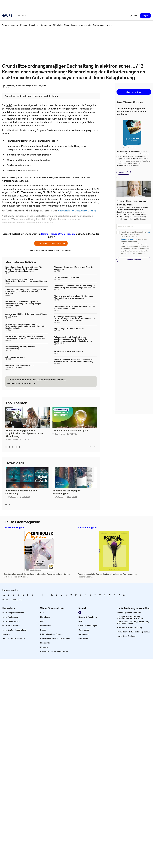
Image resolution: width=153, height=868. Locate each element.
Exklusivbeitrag (14, 409)
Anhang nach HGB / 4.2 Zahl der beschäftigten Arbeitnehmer (26, 315)
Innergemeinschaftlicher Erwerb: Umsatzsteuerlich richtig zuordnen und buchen (26, 280)
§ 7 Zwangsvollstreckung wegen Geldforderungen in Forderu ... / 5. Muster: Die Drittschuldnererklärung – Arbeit (74, 318)
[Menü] (22, 16)
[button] (145, 16)
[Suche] (133, 16)
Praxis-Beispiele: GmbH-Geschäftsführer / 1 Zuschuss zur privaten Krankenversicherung (73, 360)
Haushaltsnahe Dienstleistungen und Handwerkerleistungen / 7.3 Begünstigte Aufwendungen (23, 304)
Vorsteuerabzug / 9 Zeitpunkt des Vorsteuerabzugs (20, 348)
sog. (47, 112)
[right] (95, 447)
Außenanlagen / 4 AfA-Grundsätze (69, 329)
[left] (90, 447)
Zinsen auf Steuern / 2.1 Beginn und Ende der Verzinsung (74, 268)
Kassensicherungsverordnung (67, 112)
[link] (6, 25)
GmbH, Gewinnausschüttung (67, 277)
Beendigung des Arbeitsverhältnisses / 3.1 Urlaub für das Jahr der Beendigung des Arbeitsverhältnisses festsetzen (24, 269)
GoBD (9, 105)
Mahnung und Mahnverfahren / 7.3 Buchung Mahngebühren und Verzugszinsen (73, 297)
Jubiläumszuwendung (15, 357)
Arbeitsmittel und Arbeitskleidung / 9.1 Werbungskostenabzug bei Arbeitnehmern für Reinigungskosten (26, 326)
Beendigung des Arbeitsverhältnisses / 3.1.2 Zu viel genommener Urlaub (75, 307)
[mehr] (111, 25)
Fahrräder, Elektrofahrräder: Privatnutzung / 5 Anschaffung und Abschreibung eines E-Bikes (74, 287)
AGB (148, 232)
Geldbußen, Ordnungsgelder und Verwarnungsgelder (20, 366)
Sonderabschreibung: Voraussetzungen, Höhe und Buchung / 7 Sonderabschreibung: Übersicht (26, 291)
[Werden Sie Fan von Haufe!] (80, 613)
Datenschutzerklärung (129, 239)
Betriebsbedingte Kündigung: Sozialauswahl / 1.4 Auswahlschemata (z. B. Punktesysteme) (26, 337)
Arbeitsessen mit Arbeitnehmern (68, 351)
